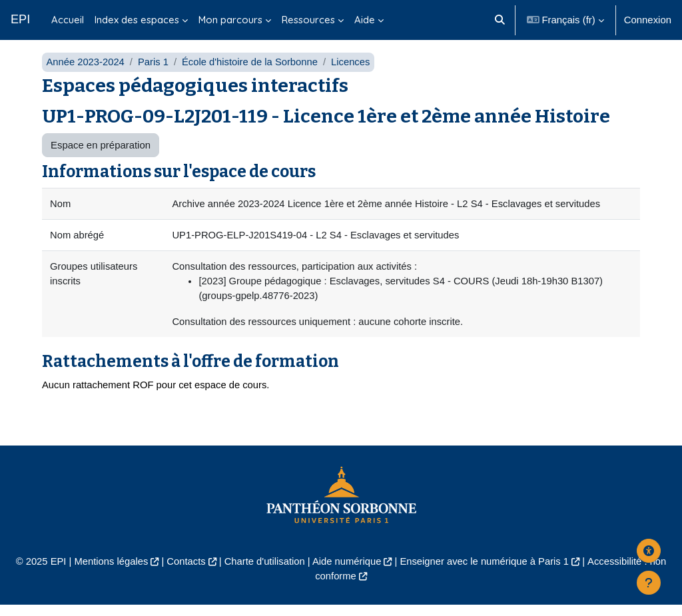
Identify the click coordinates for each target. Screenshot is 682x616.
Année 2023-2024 (86, 72)
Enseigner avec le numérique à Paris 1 (486, 572)
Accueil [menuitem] (68, 20)
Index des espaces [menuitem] (137, 20)
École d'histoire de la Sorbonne (252, 72)
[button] (500, 20)
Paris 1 (154, 72)
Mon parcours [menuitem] (230, 20)
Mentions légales (109, 572)
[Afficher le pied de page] (649, 583)
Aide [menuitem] (365, 20)
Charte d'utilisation (264, 572)
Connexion (648, 20)
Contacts (185, 572)
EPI (20, 19)
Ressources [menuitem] (308, 20)
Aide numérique (347, 572)
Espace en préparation (101, 155)
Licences (353, 72)
